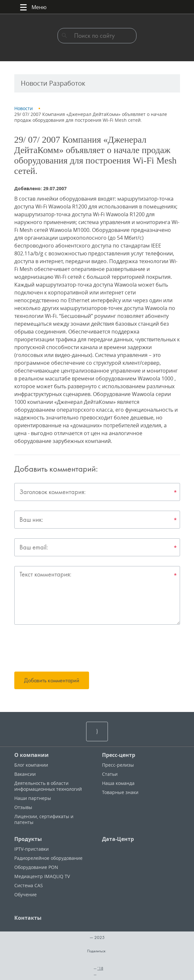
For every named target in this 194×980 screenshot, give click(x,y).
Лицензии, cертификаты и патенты (44, 819)
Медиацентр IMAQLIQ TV (42, 876)
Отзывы (23, 807)
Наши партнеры (33, 798)
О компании (32, 755)
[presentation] (64, 649)
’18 (100, 968)
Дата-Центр (118, 839)
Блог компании (31, 765)
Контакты (28, 918)
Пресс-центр (119, 755)
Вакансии (25, 774)
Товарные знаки (120, 792)
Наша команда (118, 783)
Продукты (28, 839)
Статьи (110, 774)
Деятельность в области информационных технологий (48, 786)
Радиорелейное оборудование (48, 858)
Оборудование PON (36, 867)
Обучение (26, 895)
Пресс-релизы (118, 765)
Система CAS (29, 885)
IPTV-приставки (32, 849)
